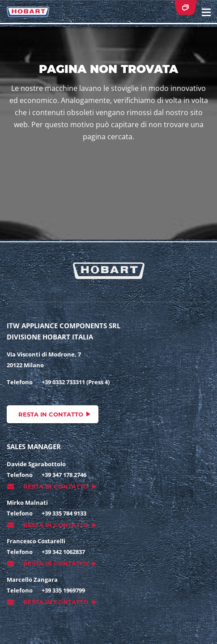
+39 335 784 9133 (64, 513)
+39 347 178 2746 (64, 475)
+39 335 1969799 (63, 590)
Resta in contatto (51, 414)
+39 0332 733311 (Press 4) (76, 382)
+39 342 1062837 (63, 552)
